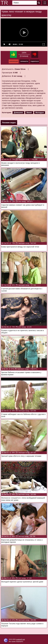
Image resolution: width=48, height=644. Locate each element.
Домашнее (18, 113)
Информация (14, 61)
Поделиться (35, 61)
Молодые (40, 113)
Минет (29, 113)
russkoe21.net (20, 639)
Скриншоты (24, 61)
